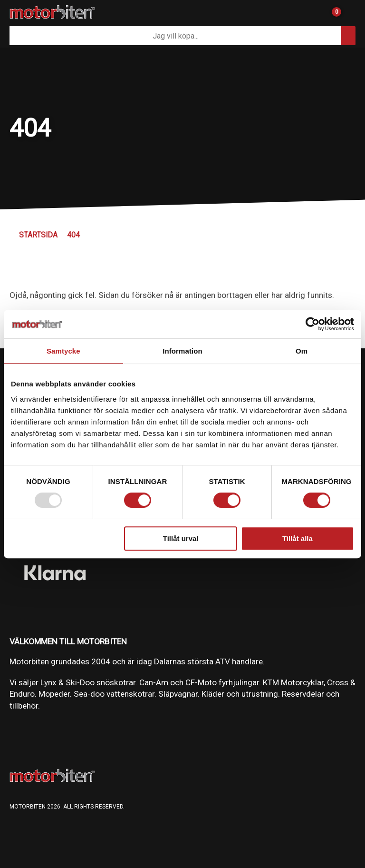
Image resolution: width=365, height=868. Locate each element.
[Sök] (175, 36)
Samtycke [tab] (63, 351)
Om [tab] (302, 351)
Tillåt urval (181, 538)
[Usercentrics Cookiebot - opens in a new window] (312, 324)
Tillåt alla (298, 538)
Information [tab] (182, 351)
